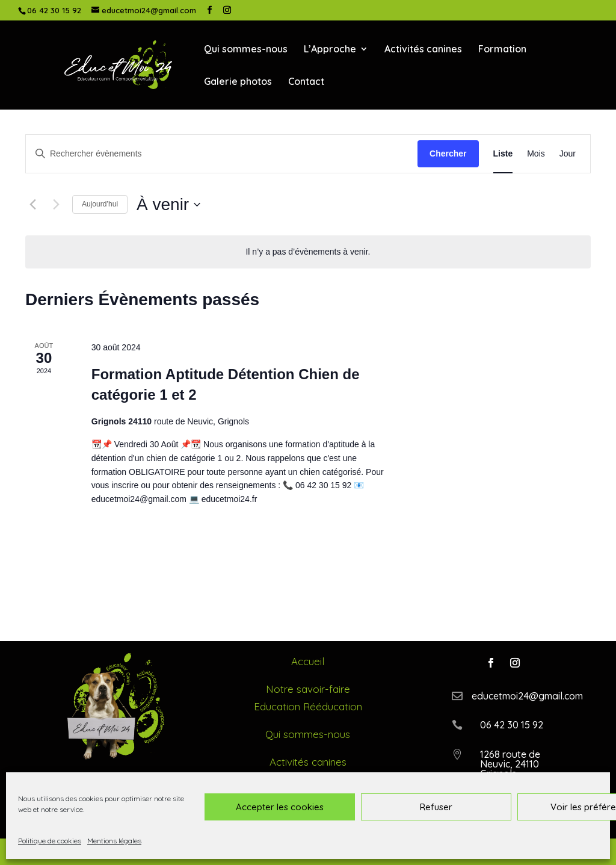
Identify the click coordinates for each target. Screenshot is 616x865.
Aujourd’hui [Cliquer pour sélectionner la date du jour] (100, 204)
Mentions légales (114, 841)
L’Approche (330, 50)
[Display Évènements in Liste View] (503, 154)
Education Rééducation (308, 706)
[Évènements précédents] (32, 205)
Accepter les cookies (280, 807)
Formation (502, 50)
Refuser (436, 807)
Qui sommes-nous (246, 50)
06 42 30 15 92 (54, 10)
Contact (306, 82)
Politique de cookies (50, 841)
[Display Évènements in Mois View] (536, 154)
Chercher (448, 153)
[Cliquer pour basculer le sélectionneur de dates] (168, 205)
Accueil (308, 661)
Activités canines (423, 50)
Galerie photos (238, 82)
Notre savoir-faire (308, 689)
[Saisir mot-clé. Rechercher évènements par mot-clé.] (222, 154)
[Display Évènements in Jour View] (568, 154)
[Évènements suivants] (56, 205)
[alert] (308, 252)
